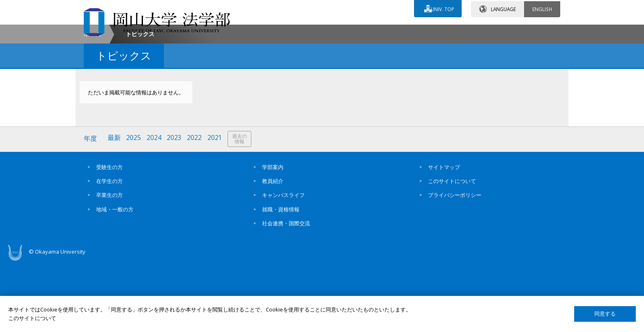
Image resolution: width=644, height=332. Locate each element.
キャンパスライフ (283, 264)
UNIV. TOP (442, 8)
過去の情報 (241, 209)
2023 (175, 208)
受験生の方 (109, 236)
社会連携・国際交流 (286, 292)
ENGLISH (542, 8)
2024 (155, 208)
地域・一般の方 (115, 278)
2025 (134, 208)
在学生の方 (109, 250)
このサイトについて (452, 250)
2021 (216, 208)
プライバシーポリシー (455, 264)
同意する (605, 314)
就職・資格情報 (281, 278)
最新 (115, 208)
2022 (196, 208)
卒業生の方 (109, 264)
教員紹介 (273, 250)
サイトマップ (444, 236)
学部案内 (273, 236)
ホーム (92, 104)
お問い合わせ (344, 32)
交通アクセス (417, 32)
